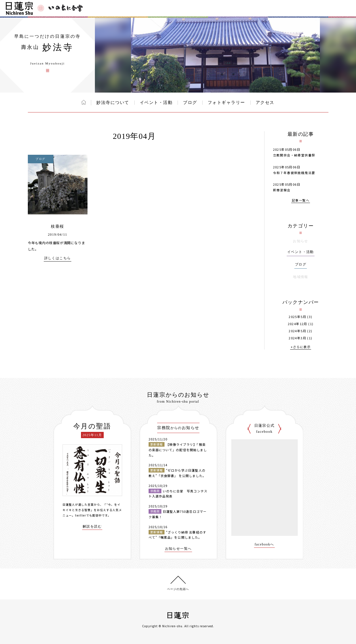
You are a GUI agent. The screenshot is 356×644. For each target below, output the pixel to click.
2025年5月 (297, 317)
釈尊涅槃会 (282, 190)
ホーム (84, 102)
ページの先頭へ (178, 589)
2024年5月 (297, 331)
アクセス (265, 103)
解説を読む (92, 527)
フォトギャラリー (226, 103)
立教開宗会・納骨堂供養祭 (294, 155)
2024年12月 (298, 324)
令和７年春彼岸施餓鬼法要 (294, 173)
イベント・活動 (156, 103)
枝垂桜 (57, 226)
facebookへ (264, 544)
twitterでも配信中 (88, 515)
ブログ (190, 103)
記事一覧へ (301, 201)
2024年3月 (297, 338)
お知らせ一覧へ (178, 549)
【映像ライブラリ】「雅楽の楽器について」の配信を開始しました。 (178, 450)
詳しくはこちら (58, 258)
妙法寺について (113, 103)
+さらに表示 (301, 347)
